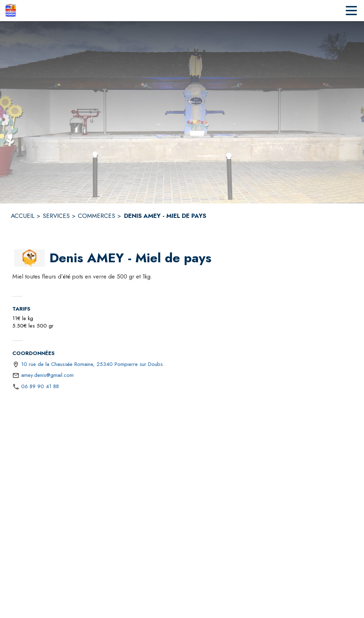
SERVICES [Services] (56, 216)
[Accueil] (11, 11)
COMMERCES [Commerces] (97, 216)
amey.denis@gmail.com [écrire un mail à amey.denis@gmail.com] (47, 375)
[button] (29, 258)
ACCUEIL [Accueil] (23, 216)
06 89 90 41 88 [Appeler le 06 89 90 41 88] (40, 386)
